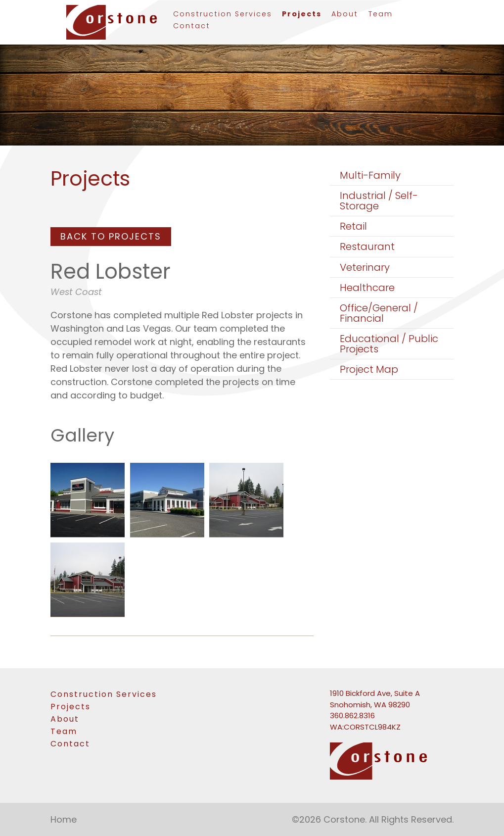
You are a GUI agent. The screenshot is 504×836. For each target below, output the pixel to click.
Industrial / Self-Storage (379, 200)
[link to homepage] (107, 22)
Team (381, 15)
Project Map (369, 369)
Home (64, 819)
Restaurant (367, 246)
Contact (192, 26)
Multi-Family (370, 175)
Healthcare (367, 288)
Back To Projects (111, 236)
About (345, 15)
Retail (353, 226)
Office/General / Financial (379, 313)
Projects (302, 15)
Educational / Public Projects (389, 344)
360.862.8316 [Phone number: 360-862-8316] (352, 715)
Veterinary (365, 267)
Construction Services (223, 15)
